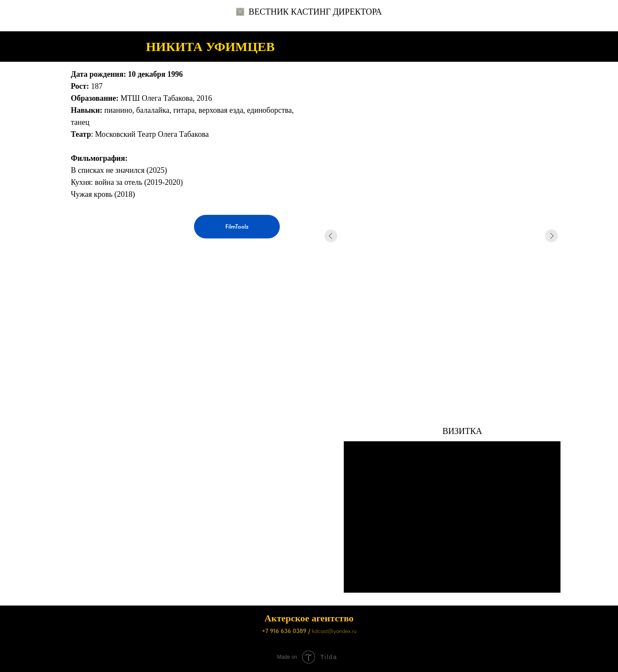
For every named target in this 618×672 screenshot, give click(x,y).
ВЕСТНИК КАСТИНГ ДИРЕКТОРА (309, 12)
